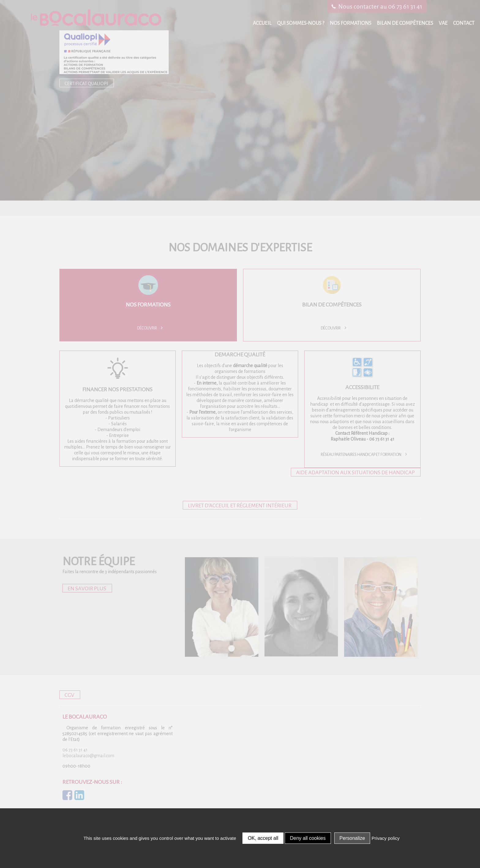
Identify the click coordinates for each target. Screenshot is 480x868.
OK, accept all (263, 838)
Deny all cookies (308, 838)
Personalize (352, 838)
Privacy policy (386, 838)
